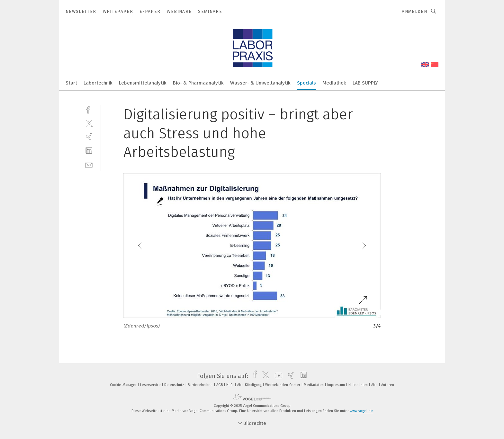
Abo (375, 385)
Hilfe (230, 385)
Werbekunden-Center (283, 385)
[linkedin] (89, 151)
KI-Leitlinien (359, 385)
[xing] (89, 137)
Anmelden (414, 11)
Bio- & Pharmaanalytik (198, 83)
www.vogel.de (361, 411)
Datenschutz (175, 385)
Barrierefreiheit (201, 385)
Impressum (337, 385)
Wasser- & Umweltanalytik (260, 83)
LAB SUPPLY (365, 83)
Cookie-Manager (124, 385)
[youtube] (277, 376)
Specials (306, 83)
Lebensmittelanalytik (143, 83)
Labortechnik (98, 83)
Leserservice (151, 385)
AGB (220, 385)
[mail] (89, 164)
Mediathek (334, 83)
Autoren (388, 385)
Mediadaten (314, 385)
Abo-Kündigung (250, 385)
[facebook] (89, 109)
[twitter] (89, 123)
